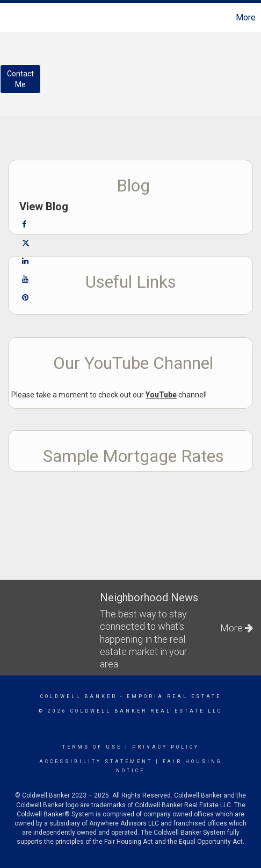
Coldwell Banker (79, 696)
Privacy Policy (166, 747)
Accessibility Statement (96, 762)
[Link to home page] (10, 18)
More (246, 17)
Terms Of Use (92, 747)
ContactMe (20, 79)
